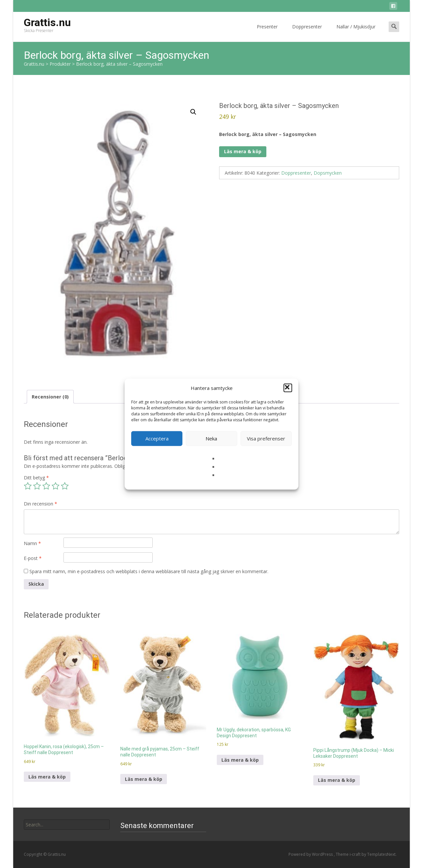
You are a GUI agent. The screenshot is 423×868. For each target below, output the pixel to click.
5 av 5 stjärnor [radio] (65, 486)
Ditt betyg (36, 478)
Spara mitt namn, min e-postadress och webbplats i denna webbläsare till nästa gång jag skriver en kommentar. (149, 571)
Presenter (267, 33)
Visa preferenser (266, 438)
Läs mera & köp (243, 151)
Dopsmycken (328, 173)
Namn (32, 543)
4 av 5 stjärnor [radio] (56, 486)
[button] (288, 388)
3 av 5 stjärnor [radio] (46, 486)
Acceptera (157, 438)
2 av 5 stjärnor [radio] (37, 486)
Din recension (40, 504)
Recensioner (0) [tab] (50, 397)
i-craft (356, 854)
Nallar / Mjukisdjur (356, 33)
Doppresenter (307, 33)
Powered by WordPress (311, 854)
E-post (33, 558)
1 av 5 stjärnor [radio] (28, 486)
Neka (211, 438)
